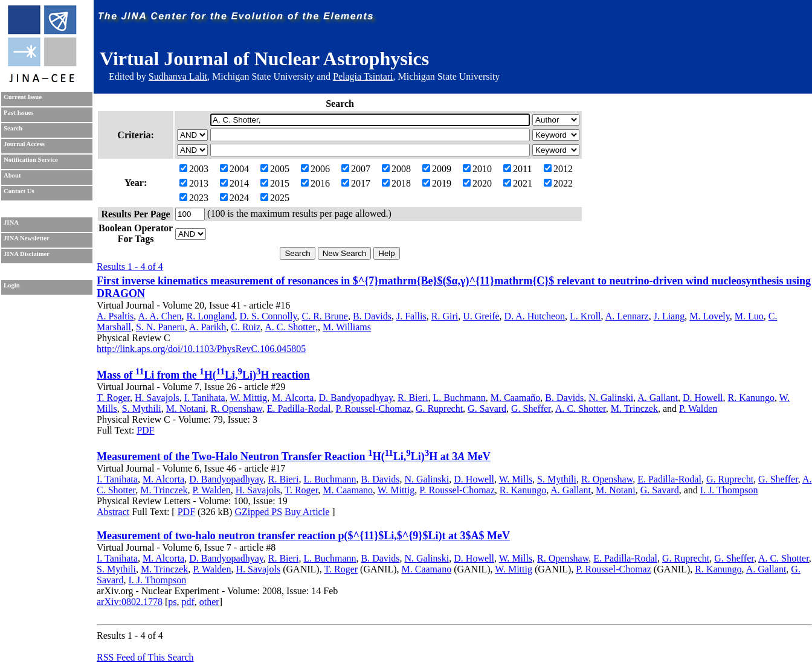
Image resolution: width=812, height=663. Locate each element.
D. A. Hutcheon (535, 316)
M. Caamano (348, 490)
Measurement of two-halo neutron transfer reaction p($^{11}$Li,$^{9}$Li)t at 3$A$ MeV (303, 536)
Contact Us (19, 191)
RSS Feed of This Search (145, 657)
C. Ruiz (246, 327)
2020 (477, 183)
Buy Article (307, 512)
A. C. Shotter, (291, 327)
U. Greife (481, 316)
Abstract (113, 512)
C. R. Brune (324, 316)
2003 (194, 169)
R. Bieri (413, 398)
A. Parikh (208, 327)
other (209, 602)
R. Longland (210, 316)
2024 (234, 198)
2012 (558, 169)
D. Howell (703, 398)
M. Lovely (710, 316)
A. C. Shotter (581, 408)
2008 (396, 169)
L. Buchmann (459, 398)
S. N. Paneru (160, 327)
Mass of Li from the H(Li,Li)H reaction (203, 375)
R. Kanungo (751, 398)
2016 (315, 183)
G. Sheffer (531, 408)
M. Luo (749, 316)
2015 (275, 183)
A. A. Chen (159, 316)
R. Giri (445, 316)
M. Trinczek (634, 408)
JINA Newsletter (26, 238)
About (12, 175)
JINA (11, 223)
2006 (315, 169)
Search (13, 128)
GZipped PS (258, 512)
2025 (275, 198)
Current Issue (23, 97)
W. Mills (516, 479)
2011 (517, 169)
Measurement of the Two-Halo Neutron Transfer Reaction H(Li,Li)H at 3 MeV (294, 456)
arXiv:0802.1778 (130, 602)
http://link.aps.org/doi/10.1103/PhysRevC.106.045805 (201, 349)
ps (172, 602)
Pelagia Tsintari (363, 76)
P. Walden (698, 408)
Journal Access (24, 144)
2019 (437, 183)
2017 (356, 183)
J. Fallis (411, 316)
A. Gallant (658, 398)
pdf (188, 602)
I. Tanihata (205, 398)
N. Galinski (611, 398)
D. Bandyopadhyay (356, 398)
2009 (437, 169)
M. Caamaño (516, 398)
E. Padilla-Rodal (299, 408)
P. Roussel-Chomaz (373, 408)
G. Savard (487, 408)
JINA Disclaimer (27, 254)
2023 (194, 198)
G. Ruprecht (439, 408)
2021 (518, 183)
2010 (477, 169)
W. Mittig (248, 398)
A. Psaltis (115, 316)
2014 (234, 183)
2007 (356, 169)
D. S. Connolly (268, 316)
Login (12, 285)
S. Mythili (142, 408)
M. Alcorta (293, 398)
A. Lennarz (627, 316)
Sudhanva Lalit (178, 76)
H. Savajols (157, 398)
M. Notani (186, 408)
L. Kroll (585, 316)
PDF (145, 430)
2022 (558, 183)
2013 (194, 183)
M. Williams (347, 327)
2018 (396, 183)
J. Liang (669, 316)
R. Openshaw (236, 408)
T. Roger (113, 398)
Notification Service (31, 160)
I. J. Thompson (729, 490)
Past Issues (18, 113)
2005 (275, 169)
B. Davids (372, 316)
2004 (234, 169)
